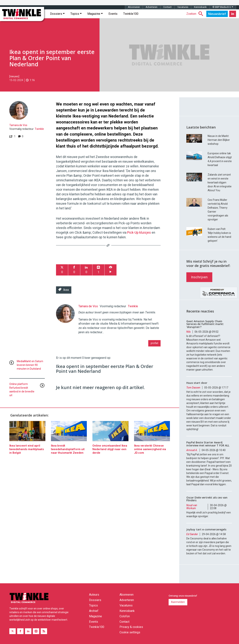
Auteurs (94, 595)
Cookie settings (130, 632)
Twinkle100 (131, 14)
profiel (154, 343)
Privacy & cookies (131, 627)
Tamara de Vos (18, 125)
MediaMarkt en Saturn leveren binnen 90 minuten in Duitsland (30, 365)
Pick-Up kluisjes (139, 233)
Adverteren (152, 7)
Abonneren (134, 7)
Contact (167, 7)
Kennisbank (200, 7)
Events (113, 14)
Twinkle (39, 129)
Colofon (125, 616)
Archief (94, 611)
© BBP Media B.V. (223, 7)
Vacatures (183, 7)
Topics (76, 14)
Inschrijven (199, 277)
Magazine (95, 14)
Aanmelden (178, 602)
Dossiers (57, 14)
